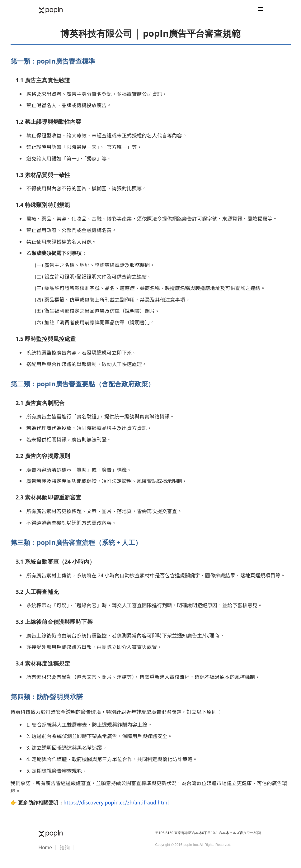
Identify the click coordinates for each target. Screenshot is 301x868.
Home (45, 848)
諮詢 (65, 848)
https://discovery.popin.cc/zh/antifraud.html (116, 802)
